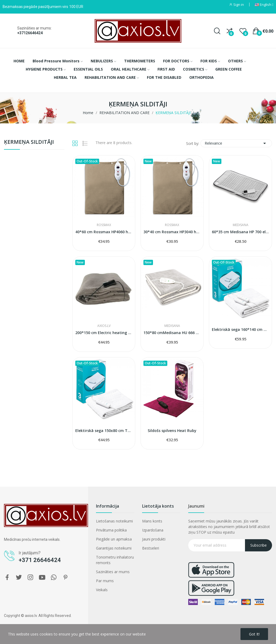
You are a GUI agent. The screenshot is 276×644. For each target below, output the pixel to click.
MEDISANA (241, 225)
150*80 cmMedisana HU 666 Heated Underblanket (172, 333)
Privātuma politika (111, 530)
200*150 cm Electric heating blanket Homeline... (104, 333)
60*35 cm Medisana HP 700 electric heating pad (240, 232)
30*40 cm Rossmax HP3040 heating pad (172, 232)
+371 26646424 (40, 560)
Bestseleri (151, 548)
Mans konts (152, 521)
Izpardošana (153, 530)
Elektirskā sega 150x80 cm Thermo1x (104, 431)
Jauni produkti (154, 539)
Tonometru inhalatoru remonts (115, 560)
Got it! (254, 634)
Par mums (105, 581)
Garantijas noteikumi (114, 548)
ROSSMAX (104, 225)
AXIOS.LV (104, 326)
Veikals (102, 590)
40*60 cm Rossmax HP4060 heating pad (104, 232)
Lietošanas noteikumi (114, 521)
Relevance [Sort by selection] (236, 143)
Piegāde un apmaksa (114, 539)
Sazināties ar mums (113, 572)
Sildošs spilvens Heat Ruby (172, 431)
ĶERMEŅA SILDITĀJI (29, 142)
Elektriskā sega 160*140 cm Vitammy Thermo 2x (240, 329)
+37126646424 (30, 33)
